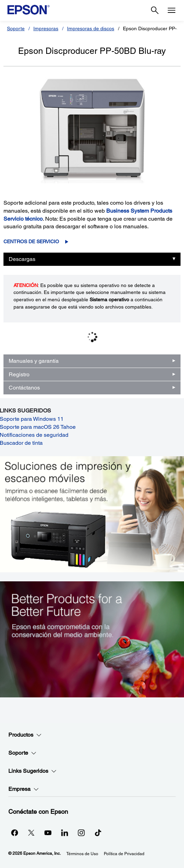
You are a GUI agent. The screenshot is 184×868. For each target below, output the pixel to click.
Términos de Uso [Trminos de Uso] (82, 854)
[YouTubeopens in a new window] (48, 833)
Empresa (24, 789)
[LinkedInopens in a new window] (65, 833)
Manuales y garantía (34, 361)
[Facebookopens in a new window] (15, 833)
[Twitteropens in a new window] (31, 833)
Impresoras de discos (91, 28)
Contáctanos (24, 388)
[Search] (155, 10)
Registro (19, 374)
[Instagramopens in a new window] (81, 833)
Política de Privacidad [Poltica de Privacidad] (124, 854)
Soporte (16, 28)
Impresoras (46, 28)
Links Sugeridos (32, 771)
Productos (25, 735)
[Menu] (172, 10)
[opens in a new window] (98, 833)
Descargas (22, 259)
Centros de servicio (31, 241)
